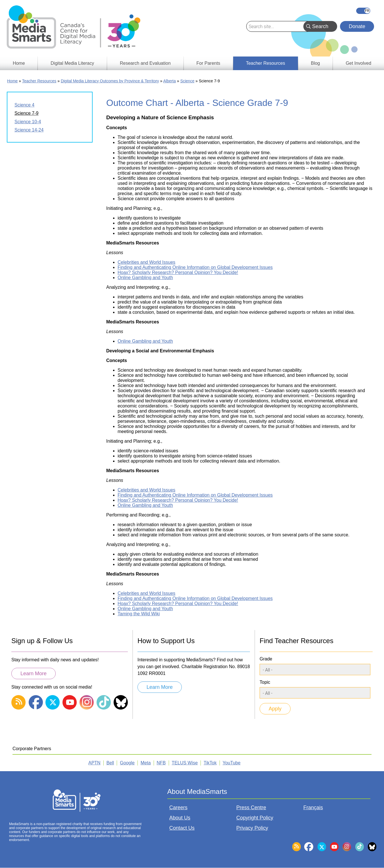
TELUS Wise (185, 763)
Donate (357, 26)
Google (127, 763)
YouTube (232, 763)
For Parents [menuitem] (208, 63)
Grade (266, 659)
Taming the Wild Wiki (139, 614)
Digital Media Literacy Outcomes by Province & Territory (110, 81)
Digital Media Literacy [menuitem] (72, 63)
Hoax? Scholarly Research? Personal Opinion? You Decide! (178, 272)
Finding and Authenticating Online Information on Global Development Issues (195, 267)
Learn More (34, 674)
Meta (146, 763)
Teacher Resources (39, 81)
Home (12, 81)
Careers (178, 808)
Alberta (170, 81)
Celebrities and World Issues (146, 262)
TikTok (210, 763)
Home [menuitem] (19, 63)
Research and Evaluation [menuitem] (145, 63)
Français (363, 11)
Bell (110, 763)
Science (187, 81)
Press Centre (251, 808)
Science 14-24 (29, 130)
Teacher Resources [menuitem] (266, 63)
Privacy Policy (252, 828)
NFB (161, 763)
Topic (265, 682)
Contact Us (182, 828)
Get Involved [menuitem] (358, 63)
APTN (94, 763)
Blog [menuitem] (315, 63)
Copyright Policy (255, 818)
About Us (180, 818)
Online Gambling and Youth (145, 278)
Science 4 (24, 105)
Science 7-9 (27, 113)
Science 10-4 (28, 122)
